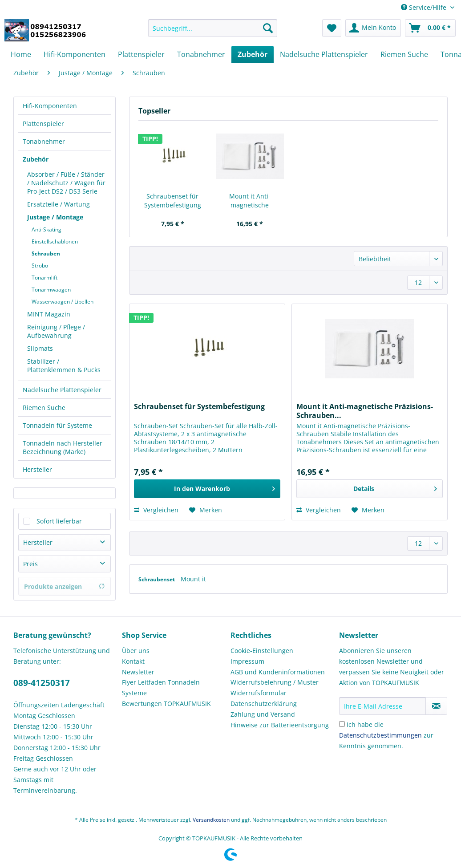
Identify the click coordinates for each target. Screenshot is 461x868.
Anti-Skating (47, 229)
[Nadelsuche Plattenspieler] (324, 54)
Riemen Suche (44, 408)
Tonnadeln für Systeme (57, 425)
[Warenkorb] (430, 28)
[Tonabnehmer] (201, 54)
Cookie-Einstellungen (262, 651)
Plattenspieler (43, 124)
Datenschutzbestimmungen (380, 735)
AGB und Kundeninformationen (278, 672)
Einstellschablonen (55, 241)
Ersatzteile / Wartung (59, 204)
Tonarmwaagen (51, 290)
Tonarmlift (44, 278)
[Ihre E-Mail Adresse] (382, 706)
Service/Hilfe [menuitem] (425, 7)
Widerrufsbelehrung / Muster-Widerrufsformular (276, 688)
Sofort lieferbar (59, 521)
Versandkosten (211, 820)
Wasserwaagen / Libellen (63, 302)
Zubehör (36, 159)
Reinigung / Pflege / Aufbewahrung (56, 331)
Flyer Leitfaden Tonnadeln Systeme (161, 688)
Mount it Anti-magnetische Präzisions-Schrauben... (250, 201)
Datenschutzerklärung (264, 704)
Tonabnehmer (44, 141)
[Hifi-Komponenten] (75, 54)
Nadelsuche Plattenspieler (62, 390)
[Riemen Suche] (404, 54)
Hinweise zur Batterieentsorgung (280, 725)
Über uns (136, 651)
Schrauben (46, 254)
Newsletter (138, 672)
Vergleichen (156, 510)
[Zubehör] (253, 54)
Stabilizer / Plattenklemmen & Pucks (64, 365)
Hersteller (37, 469)
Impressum (247, 661)
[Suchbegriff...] (213, 28)
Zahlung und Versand (263, 714)
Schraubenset (157, 579)
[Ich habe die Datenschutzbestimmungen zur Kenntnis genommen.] (342, 724)
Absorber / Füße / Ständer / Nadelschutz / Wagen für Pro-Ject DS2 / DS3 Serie (66, 183)
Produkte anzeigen (65, 586)
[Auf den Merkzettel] (206, 510)
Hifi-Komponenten (50, 106)
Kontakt (133, 661)
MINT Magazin (49, 314)
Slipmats (40, 348)
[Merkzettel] (332, 28)
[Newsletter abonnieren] (436, 706)
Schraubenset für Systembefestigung (173, 201)
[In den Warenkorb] (207, 489)
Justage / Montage (55, 217)
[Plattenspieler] (141, 54)
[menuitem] (213, 32)
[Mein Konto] (373, 28)
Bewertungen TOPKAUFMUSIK (166, 704)
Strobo (40, 266)
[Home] (21, 54)
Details (395, 487)
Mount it (193, 579)
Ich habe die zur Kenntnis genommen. (386, 735)
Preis (30, 564)
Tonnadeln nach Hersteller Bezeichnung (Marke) (63, 447)
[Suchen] (268, 28)
